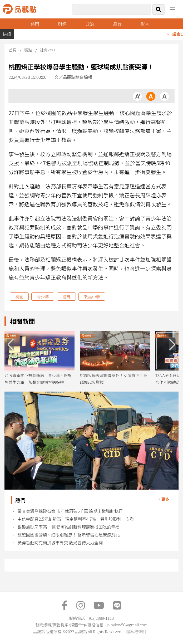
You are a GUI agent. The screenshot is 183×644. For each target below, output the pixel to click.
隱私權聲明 (136, 631)
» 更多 (164, 499)
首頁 (13, 50)
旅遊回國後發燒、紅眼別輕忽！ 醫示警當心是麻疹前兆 (68, 535)
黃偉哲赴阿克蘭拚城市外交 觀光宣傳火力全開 (60, 543)
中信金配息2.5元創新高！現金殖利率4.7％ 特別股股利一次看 (76, 519)
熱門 (35, 24)
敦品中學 (92, 297)
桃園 (19, 297)
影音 (145, 24)
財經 (62, 24)
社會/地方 (48, 50)
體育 (66, 297)
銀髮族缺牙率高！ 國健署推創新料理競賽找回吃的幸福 (68, 527)
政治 (90, 24)
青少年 (43, 297)
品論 (117, 24)
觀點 (28, 50)
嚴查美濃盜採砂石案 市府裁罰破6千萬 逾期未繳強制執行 (70, 511)
